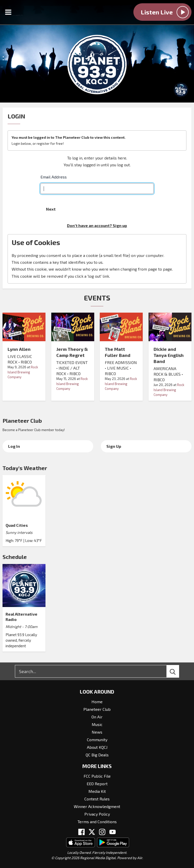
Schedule (15, 557)
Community (97, 740)
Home (97, 702)
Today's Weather (25, 468)
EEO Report (97, 784)
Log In (14, 446)
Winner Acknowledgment (97, 806)
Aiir (140, 858)
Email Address (54, 177)
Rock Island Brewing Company (23, 372)
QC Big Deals (97, 755)
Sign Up (114, 446)
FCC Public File (97, 776)
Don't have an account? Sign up (97, 225)
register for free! (50, 143)
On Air (97, 717)
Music (97, 724)
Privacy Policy (97, 814)
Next (51, 209)
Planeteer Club (22, 420)
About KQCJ (97, 747)
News (97, 732)
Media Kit (97, 791)
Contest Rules (97, 799)
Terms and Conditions (97, 822)
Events (97, 298)
